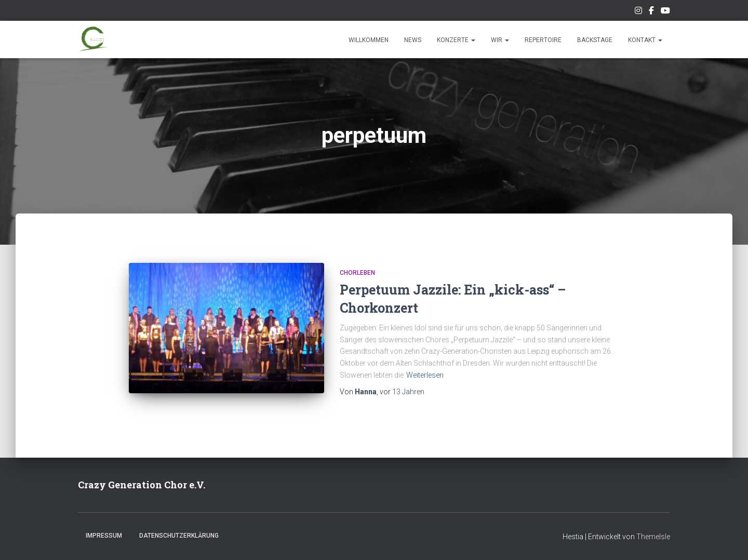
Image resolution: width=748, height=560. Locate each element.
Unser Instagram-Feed (638, 12)
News (413, 40)
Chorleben (357, 273)
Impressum (104, 536)
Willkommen (369, 40)
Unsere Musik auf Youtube (665, 12)
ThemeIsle (653, 537)
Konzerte (456, 40)
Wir (500, 40)
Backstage (595, 40)
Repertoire (543, 40)
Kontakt (645, 40)
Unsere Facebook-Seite (651, 12)
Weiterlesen (425, 375)
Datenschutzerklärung (179, 536)
